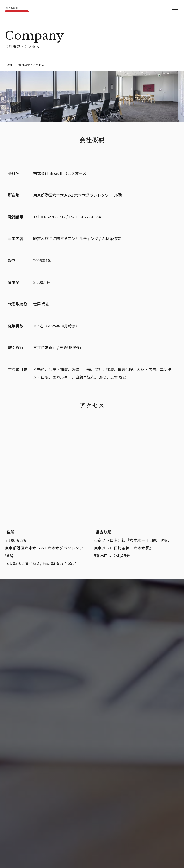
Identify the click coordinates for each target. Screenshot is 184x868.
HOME (9, 65)
